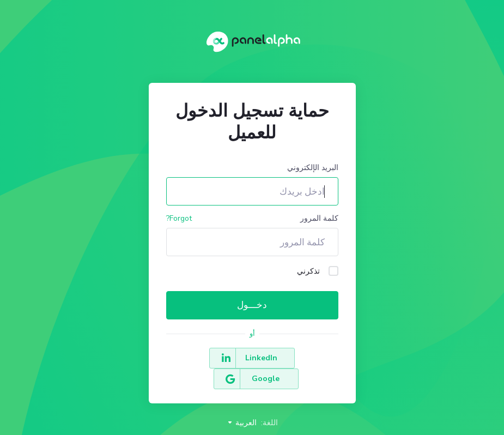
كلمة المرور (319, 218)
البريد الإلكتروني (313, 168)
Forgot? (179, 218)
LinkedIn (293, 358)
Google (211, 358)
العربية (242, 402)
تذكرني (318, 271)
